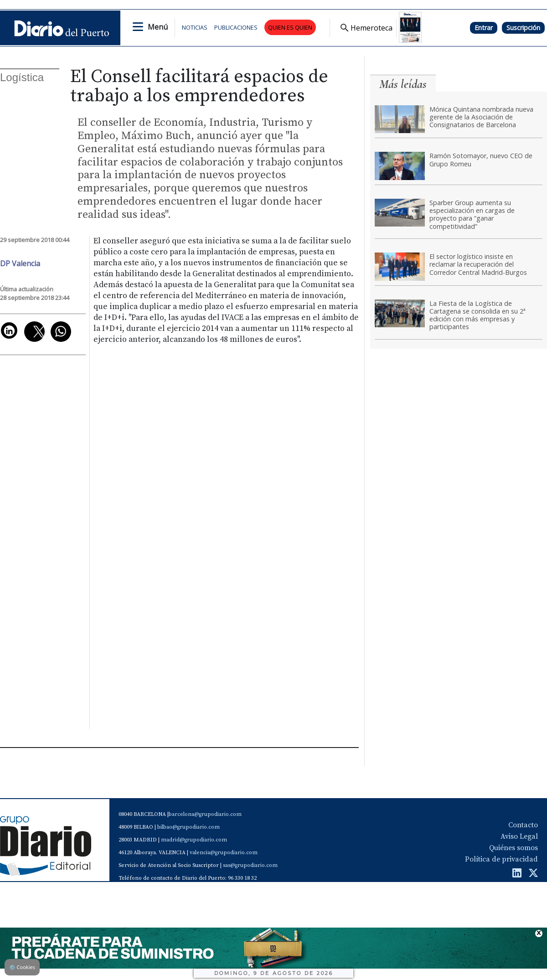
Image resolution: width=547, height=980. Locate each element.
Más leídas (403, 84)
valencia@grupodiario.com (224, 853)
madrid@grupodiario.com (194, 840)
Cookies (22, 967)
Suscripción (523, 28)
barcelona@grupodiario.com (205, 814)
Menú (158, 27)
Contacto (523, 825)
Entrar (484, 28)
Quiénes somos (513, 848)
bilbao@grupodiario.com (188, 827)
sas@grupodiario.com (250, 865)
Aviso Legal (519, 836)
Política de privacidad (501, 859)
